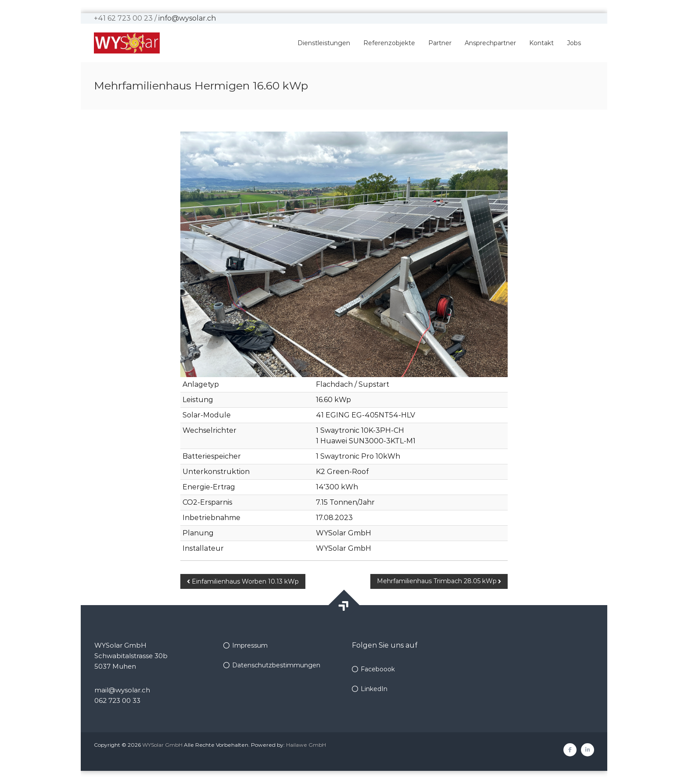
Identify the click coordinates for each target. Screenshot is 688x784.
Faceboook (378, 669)
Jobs (574, 43)
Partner (440, 43)
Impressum (250, 645)
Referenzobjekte (389, 43)
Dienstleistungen (324, 43)
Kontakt (541, 43)
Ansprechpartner (490, 43)
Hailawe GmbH (306, 745)
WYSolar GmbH (162, 745)
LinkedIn (374, 689)
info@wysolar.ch (187, 18)
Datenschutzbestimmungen (276, 665)
